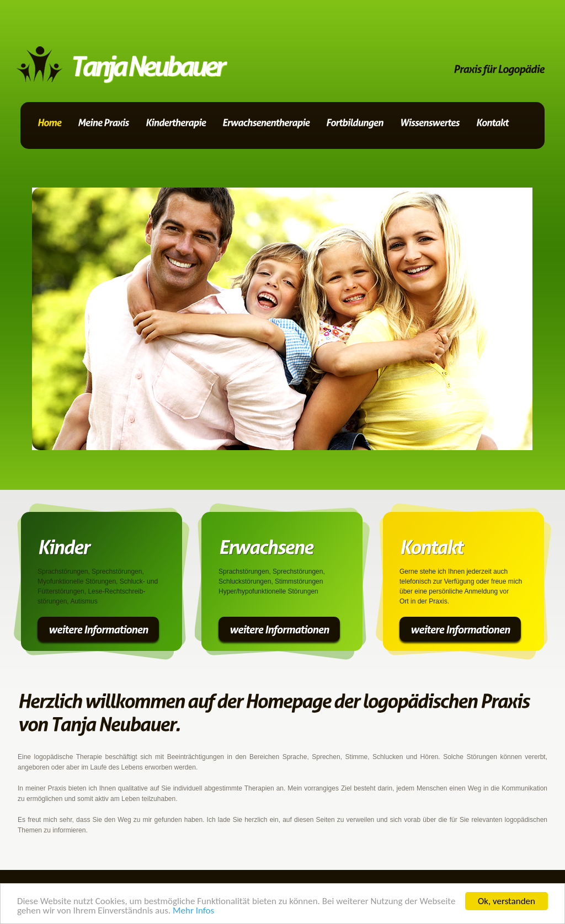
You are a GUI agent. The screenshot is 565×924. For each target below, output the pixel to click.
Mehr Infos (193, 911)
